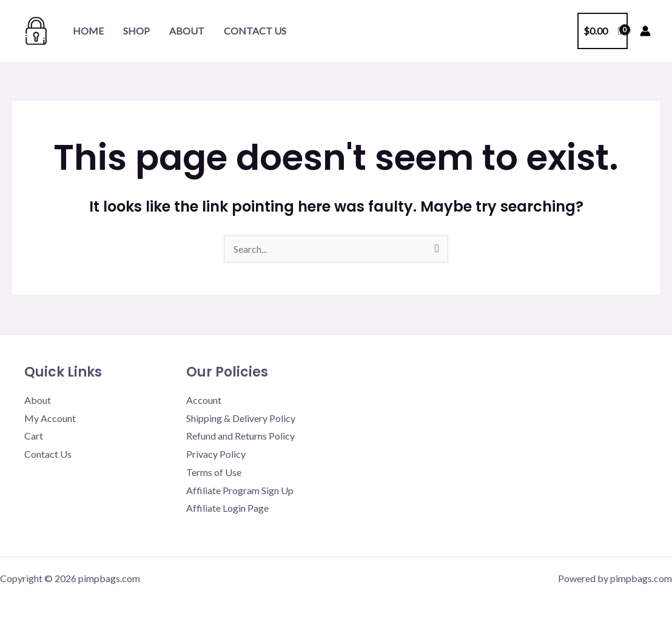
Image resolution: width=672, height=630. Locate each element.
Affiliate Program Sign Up (240, 490)
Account (204, 400)
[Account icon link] (645, 31)
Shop (136, 31)
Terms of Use (214, 472)
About (187, 31)
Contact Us (255, 31)
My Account (50, 418)
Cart (34, 436)
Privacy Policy (216, 454)
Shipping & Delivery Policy (241, 418)
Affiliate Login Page (227, 508)
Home (88, 31)
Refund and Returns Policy (240, 436)
